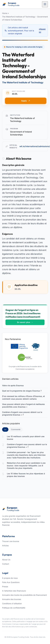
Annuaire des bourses (12, 599)
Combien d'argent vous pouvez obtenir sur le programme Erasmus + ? (22, 413)
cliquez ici (42, 30)
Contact (6, 564)
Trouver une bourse (11, 541)
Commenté (16, 429)
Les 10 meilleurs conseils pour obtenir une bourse (26, 438)
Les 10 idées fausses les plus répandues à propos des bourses (26, 475)
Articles (5, 546)
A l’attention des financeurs (14, 591)
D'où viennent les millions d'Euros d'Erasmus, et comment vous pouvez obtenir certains (23, 398)
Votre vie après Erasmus (13, 385)
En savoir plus (25, 322)
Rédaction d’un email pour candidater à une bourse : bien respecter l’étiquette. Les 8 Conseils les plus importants (26, 465)
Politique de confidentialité (14, 608)
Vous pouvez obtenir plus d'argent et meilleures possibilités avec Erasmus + (23, 405)
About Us (6, 560)
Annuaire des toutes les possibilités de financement (24, 595)
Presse (5, 587)
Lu (6, 429)
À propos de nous (10, 578)
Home (5, 13)
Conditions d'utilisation (12, 603)
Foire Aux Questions (11, 582)
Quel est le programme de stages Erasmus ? (22, 391)
